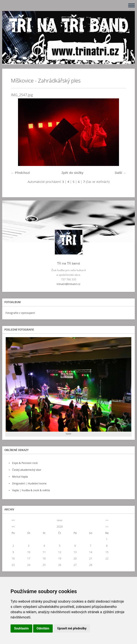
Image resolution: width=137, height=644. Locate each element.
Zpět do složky (72, 173)
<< (13, 520)
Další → (120, 173)
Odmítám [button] (43, 628)
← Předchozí (20, 173)
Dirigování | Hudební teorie (29, 483)
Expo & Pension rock (25, 463)
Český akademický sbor (27, 470)
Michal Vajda (20, 477)
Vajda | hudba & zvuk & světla (31, 490)
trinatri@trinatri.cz (68, 284)
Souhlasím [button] (21, 628)
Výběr (68, 434)
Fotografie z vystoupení (20, 313)
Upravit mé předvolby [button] (72, 628)
